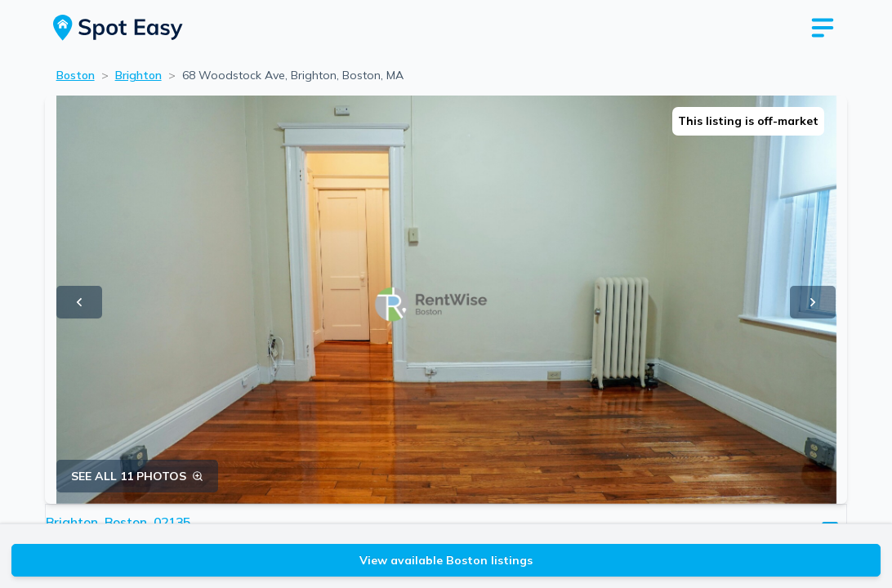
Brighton (138, 75)
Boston (76, 75)
